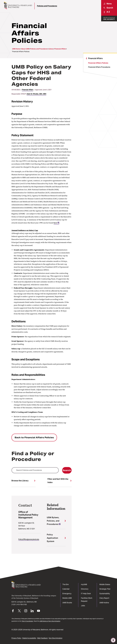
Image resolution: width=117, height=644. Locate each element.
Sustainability (105, 594)
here (56, 223)
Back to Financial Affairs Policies (34, 437)
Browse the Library (20, 481)
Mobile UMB (67, 598)
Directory (85, 589)
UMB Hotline (104, 603)
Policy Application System (52, 538)
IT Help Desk (86, 594)
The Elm (66, 584)
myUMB (84, 584)
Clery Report (104, 598)
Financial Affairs (60, 49)
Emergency (67, 594)
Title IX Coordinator (27, 621)
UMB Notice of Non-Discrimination (50, 621)
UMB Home (16, 49)
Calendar (66, 589)
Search (67, 470)
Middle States (105, 584)
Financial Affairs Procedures (99, 67)
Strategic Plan (105, 589)
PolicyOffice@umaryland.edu (29, 539)
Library (51, 49)
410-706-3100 (22, 605)
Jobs (83, 606)
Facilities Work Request (87, 600)
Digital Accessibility (29, 638)
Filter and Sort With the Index (58, 481)
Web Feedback (42, 638)
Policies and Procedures (47, 6)
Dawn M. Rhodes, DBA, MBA (36, 94)
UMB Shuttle (67, 603)
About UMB (25, 49)
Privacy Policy (16, 638)
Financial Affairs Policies (98, 63)
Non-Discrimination (55, 638)
